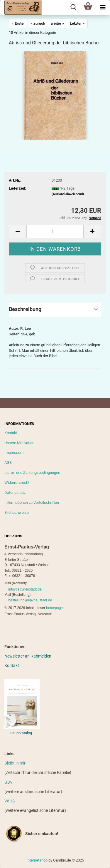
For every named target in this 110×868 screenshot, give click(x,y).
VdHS (10, 801)
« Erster (18, 23)
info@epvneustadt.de (25, 589)
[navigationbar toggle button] (103, 7)
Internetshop (37, 860)
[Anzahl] (55, 231)
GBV (9, 782)
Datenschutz (15, 492)
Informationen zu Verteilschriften (32, 502)
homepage (54, 608)
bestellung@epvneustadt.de (30, 600)
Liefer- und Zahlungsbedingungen (32, 473)
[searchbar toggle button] (73, 7)
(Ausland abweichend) (68, 194)
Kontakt (11, 433)
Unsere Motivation (19, 443)
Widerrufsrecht (17, 482)
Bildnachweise (17, 512)
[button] (18, 231)
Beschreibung (25, 309)
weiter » (57, 23)
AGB (8, 463)
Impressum (14, 453)
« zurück (38, 23)
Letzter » (77, 23)
